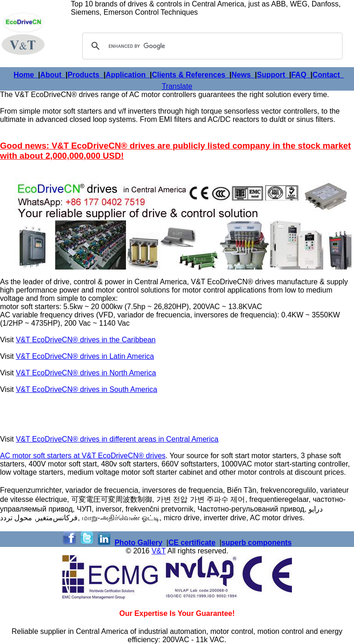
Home (26, 75)
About (53, 75)
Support (273, 75)
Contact (328, 75)
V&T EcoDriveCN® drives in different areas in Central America (117, 439)
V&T (159, 551)
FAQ (301, 75)
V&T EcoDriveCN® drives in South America (86, 389)
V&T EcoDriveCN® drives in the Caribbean (86, 340)
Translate (177, 86)
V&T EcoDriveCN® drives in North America (86, 373)
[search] (211, 46)
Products (86, 75)
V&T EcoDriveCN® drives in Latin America (85, 356)
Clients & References (191, 75)
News (243, 75)
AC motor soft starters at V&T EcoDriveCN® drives (83, 456)
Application (128, 75)
